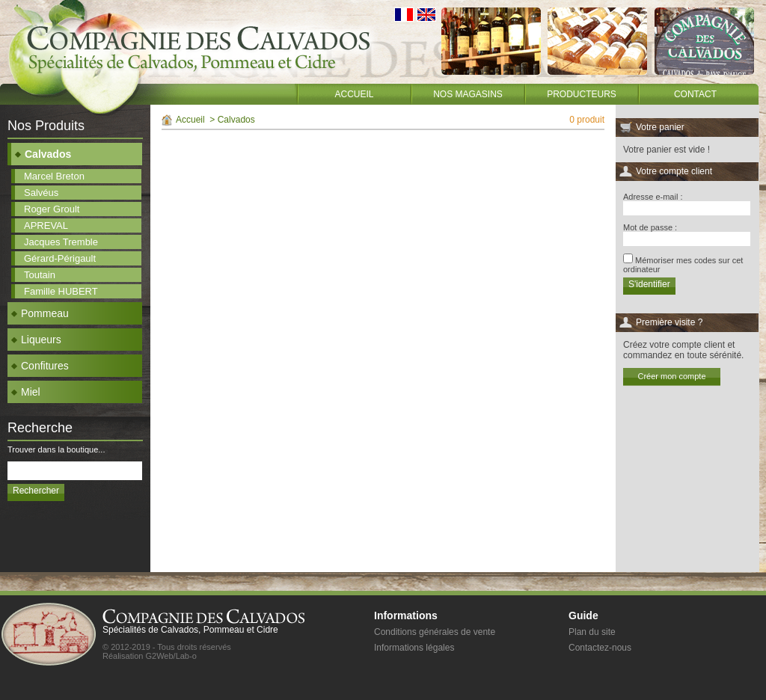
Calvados (43, 154)
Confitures (40, 366)
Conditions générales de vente (435, 632)
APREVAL (46, 225)
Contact (695, 94)
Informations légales (414, 648)
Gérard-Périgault (60, 258)
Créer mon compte (671, 376)
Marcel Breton (54, 176)
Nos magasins (468, 94)
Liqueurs (36, 340)
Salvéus (41, 193)
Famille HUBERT (61, 291)
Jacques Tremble (61, 242)
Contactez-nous (600, 648)
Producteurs (582, 94)
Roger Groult (52, 209)
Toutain (40, 275)
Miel (26, 392)
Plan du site (592, 632)
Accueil (354, 94)
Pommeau (40, 313)
